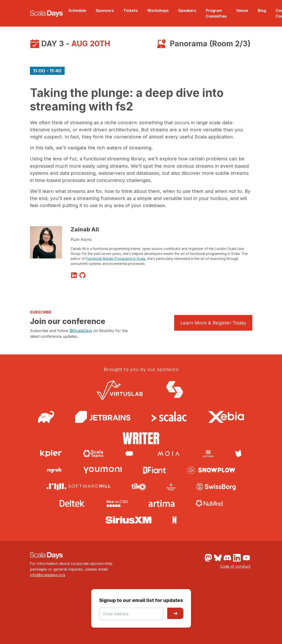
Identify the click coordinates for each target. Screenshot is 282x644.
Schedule (77, 10)
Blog (262, 10)
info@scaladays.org (48, 575)
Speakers (187, 10)
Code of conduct (235, 566)
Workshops (158, 10)
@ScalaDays (81, 331)
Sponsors (105, 10)
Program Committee (216, 13)
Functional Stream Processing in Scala (115, 259)
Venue (242, 10)
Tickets (131, 10)
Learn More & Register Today (213, 323)
